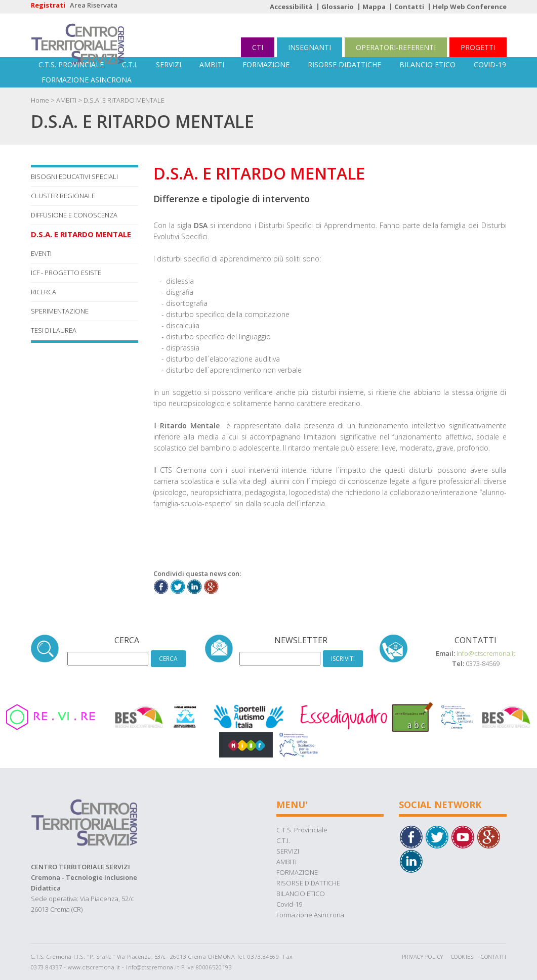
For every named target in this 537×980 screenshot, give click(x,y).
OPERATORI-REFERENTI (396, 47)
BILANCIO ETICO (427, 64)
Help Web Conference (470, 7)
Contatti (409, 7)
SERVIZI (169, 64)
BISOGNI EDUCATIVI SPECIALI (74, 176)
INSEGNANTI (309, 47)
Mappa (374, 7)
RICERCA (44, 292)
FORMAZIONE (266, 64)
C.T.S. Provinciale (71, 64)
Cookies (462, 956)
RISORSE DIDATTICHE (344, 64)
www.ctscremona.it (94, 967)
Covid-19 (490, 64)
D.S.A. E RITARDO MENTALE (124, 100)
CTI (258, 47)
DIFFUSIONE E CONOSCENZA (74, 215)
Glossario (338, 7)
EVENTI (41, 253)
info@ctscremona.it (486, 653)
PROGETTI (478, 47)
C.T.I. (130, 64)
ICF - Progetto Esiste (66, 273)
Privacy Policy (423, 956)
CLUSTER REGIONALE (63, 196)
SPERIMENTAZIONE (60, 311)
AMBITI (212, 64)
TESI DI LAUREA (54, 330)
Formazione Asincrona (87, 80)
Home (40, 100)
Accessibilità (291, 7)
